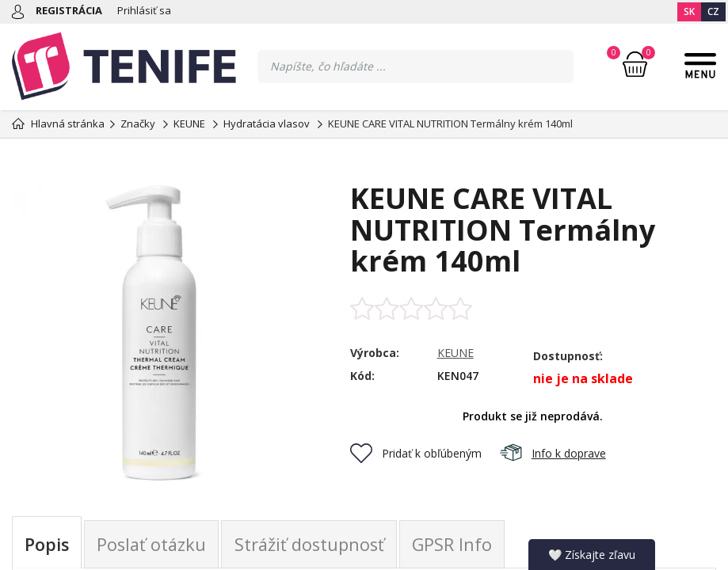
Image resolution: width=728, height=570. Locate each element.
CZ (713, 11)
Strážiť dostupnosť (314, 545)
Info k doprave (553, 453)
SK (689, 11)
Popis (48, 545)
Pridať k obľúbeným (416, 453)
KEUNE (455, 353)
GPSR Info (458, 545)
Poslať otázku (154, 545)
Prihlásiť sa (144, 10)
